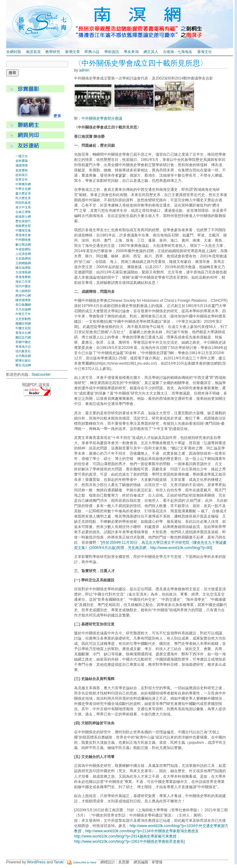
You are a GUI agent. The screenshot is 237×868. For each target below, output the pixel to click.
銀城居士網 (23, 217)
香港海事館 (23, 277)
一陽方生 (22, 156)
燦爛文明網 (23, 323)
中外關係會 (23, 240)
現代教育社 (23, 351)
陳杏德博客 (23, 300)
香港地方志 (23, 347)
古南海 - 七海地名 (178, 52)
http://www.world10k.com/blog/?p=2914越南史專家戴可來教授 (125, 836)
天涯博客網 (23, 272)
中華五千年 (23, 314)
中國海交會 (23, 230)
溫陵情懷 (22, 165)
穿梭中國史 (23, 342)
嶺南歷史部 (23, 226)
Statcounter (41, 375)
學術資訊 (112, 52)
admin (84, 70)
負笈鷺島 (22, 170)
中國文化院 (23, 328)
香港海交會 (23, 235)
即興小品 (92, 52)
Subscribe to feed (85, 862)
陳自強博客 (23, 268)
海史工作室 (23, 282)
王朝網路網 (23, 263)
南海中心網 (23, 295)
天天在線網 (23, 309)
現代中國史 (23, 286)
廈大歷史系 (23, 193)
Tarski (59, 862)
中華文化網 (23, 189)
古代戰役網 (23, 356)
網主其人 (151, 52)
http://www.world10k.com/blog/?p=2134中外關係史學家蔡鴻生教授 (140, 831)
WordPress (36, 862)
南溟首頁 (33, 52)
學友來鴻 (131, 52)
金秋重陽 (22, 161)
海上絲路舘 (23, 291)
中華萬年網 (23, 184)
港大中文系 (23, 207)
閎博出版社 (23, 360)
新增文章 (73, 52)
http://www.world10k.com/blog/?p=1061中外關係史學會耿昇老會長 (129, 841)
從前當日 (22, 175)
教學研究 (53, 52)
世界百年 (22, 180)
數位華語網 (23, 245)
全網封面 (14, 52)
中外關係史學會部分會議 (102, 118)
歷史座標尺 (23, 221)
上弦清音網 (23, 254)
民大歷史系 (23, 198)
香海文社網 (23, 333)
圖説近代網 (23, 337)
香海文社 (205, 52)
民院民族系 (23, 203)
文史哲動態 (23, 319)
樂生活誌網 (23, 365)
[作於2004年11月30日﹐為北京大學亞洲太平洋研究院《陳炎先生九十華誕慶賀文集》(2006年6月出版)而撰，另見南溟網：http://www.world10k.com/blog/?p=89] (150, 545)
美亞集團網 (23, 305)
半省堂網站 (23, 249)
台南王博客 (23, 212)
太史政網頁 (23, 258)
